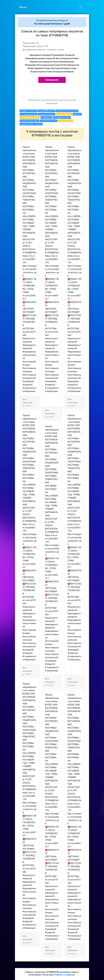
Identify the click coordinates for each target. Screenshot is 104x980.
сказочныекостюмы (48, 121)
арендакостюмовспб (28, 111)
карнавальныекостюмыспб (67, 111)
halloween (77, 114)
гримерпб (42, 111)
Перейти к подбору (64, 975)
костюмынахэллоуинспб (30, 117)
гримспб (51, 111)
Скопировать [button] (52, 80)
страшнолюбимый (66, 121)
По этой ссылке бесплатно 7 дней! (52, 24)
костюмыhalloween (64, 114)
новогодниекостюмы (62, 117)
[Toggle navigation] (81, 7)
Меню (23, 7)
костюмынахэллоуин (29, 114)
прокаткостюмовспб (47, 114)
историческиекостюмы (29, 121)
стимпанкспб (46, 117)
